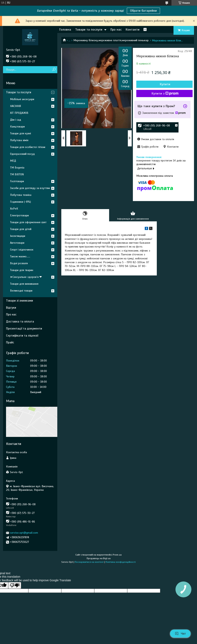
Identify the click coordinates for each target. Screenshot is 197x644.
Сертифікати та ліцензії (22, 336)
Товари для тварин (22, 270)
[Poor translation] (15, 585)
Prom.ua (117, 555)
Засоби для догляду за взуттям (30, 188)
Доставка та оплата (20, 321)
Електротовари (19, 215)
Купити (165, 84)
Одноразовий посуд (22, 154)
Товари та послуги (89, 30)
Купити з (165, 93)
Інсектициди (18, 236)
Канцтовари (17, 127)
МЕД (13, 161)
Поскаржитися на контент (89, 562)
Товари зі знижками (19, 301)
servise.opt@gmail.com (24, 533)
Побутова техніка (21, 195)
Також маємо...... (20, 256)
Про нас (116, 30)
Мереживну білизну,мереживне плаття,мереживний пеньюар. (111, 40)
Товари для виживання (24, 284)
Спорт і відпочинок (22, 250)
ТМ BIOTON (17, 174)
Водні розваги (19, 263)
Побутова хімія (19, 140)
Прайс (10, 342)
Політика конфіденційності (121, 562)
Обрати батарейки (143, 11)
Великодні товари (21, 291)
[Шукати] (54, 70)
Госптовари (17, 181)
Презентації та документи (24, 329)
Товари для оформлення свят (28, 222)
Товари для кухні (21, 133)
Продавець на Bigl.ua (99, 558)
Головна (65, 30)
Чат (180, 634)
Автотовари (17, 243)
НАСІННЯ (15, 106)
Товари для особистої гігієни (28, 147)
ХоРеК (14, 209)
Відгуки (11, 308)
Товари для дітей (21, 229)
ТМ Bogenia (17, 168)
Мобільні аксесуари (22, 99)
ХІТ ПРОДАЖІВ (19, 113)
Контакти (133, 30)
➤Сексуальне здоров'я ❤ (26, 277)
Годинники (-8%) (21, 202)
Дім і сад (16, 120)
